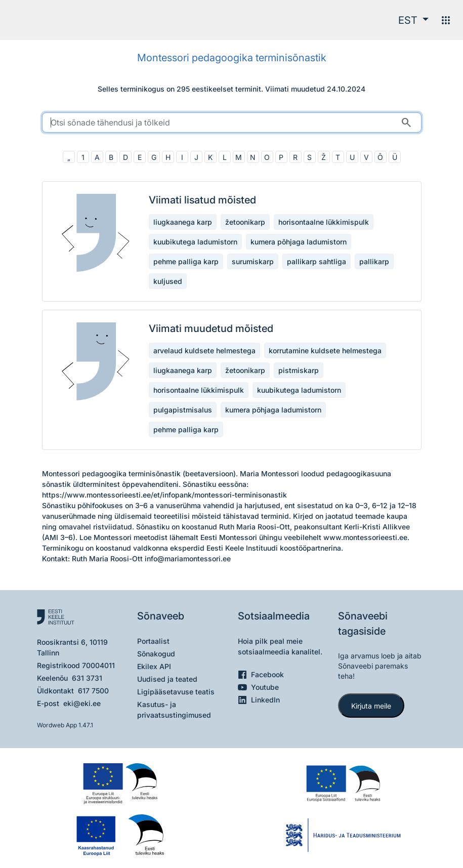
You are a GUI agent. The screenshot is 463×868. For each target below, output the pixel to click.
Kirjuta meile (371, 706)
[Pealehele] (49, 20)
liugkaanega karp (183, 222)
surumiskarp (253, 261)
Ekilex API (154, 666)
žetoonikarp (245, 222)
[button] (413, 20)
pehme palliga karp (186, 261)
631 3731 (87, 678)
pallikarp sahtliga (317, 261)
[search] (232, 122)
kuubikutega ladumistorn (195, 242)
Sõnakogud (156, 654)
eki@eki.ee (82, 703)
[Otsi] (406, 122)
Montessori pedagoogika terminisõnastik (232, 58)
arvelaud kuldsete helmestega (204, 350)
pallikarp (374, 261)
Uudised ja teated (167, 679)
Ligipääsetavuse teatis (176, 692)
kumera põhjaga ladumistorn (299, 242)
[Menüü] (446, 20)
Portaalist (153, 641)
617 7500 (93, 691)
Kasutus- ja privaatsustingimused (174, 710)
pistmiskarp (299, 370)
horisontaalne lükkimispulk (324, 222)
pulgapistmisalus (183, 410)
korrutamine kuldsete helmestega (325, 350)
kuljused (168, 281)
